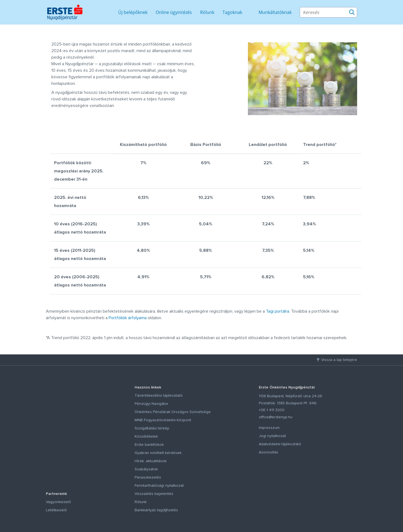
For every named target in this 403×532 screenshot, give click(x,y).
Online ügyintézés (174, 12)
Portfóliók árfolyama (128, 318)
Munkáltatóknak (275, 12)
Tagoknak (232, 12)
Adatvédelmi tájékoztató (280, 444)
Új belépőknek (133, 12)
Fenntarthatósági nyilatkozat (159, 486)
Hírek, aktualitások (151, 461)
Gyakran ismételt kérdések (158, 453)
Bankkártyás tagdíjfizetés (156, 510)
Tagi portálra (278, 311)
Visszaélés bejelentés (154, 494)
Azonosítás (269, 452)
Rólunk (207, 12)
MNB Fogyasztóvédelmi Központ (163, 420)
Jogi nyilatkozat (272, 436)
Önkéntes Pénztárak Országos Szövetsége (173, 412)
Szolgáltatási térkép (152, 428)
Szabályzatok (146, 469)
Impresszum (269, 428)
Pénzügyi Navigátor (152, 404)
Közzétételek (146, 437)
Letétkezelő (56, 510)
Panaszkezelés (148, 477)
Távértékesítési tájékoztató (159, 396)
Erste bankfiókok (149, 445)
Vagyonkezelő (58, 502)
